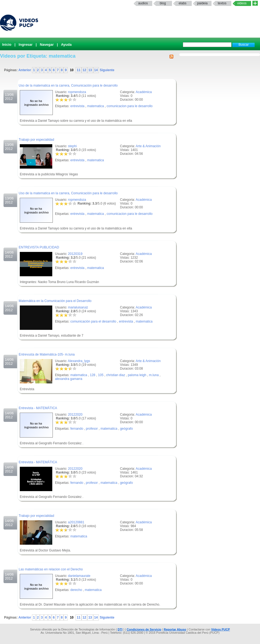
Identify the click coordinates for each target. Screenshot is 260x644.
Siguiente (107, 70)
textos (222, 3)
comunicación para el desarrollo (93, 321)
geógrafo (126, 429)
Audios (143, 3)
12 (84, 70)
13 (90, 70)
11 (78, 70)
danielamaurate (79, 576)
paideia (202, 3)
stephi (72, 146)
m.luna (154, 375)
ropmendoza (77, 92)
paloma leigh (137, 375)
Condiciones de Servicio (144, 629)
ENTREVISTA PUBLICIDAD (39, 247)
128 (93, 375)
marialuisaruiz (78, 307)
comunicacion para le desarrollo (130, 106)
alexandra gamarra (69, 379)
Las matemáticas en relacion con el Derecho (51, 569)
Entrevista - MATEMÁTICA (38, 408)
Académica (144, 92)
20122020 (75, 415)
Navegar (47, 45)
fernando (77, 429)
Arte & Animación (148, 146)
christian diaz (116, 375)
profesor (92, 429)
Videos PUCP (220, 629)
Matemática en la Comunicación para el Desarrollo (55, 301)
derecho (76, 590)
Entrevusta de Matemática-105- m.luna (47, 354)
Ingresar (26, 45)
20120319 (75, 254)
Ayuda (66, 45)
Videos (242, 3)
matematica (96, 106)
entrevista (77, 106)
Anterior (25, 70)
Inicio (7, 45)
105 (101, 375)
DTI (120, 629)
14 (96, 70)
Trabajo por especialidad (36, 140)
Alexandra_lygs (79, 361)
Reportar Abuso (175, 629)
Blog (163, 3)
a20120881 (76, 522)
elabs (183, 3)
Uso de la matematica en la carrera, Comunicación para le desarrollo (68, 86)
